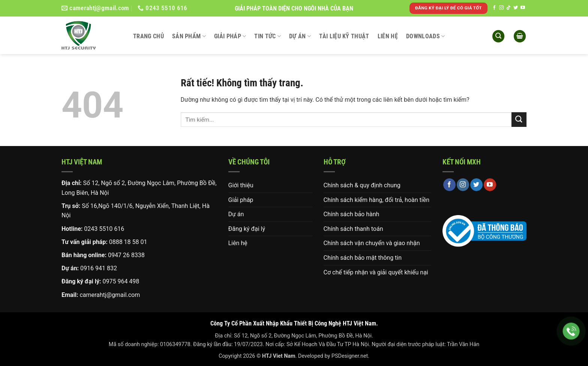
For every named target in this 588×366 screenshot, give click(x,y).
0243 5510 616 (104, 229)
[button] (498, 36)
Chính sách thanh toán (353, 229)
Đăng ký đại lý (247, 229)
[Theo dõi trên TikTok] (508, 8)
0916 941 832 (99, 268)
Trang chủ (148, 36)
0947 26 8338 (126, 255)
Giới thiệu (241, 185)
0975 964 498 (121, 281)
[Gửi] (519, 120)
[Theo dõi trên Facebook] (494, 8)
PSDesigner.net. (350, 356)
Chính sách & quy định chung (362, 185)
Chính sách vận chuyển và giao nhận (372, 243)
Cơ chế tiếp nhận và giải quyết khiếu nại (376, 272)
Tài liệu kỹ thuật (344, 36)
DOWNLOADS (425, 36)
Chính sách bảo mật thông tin (363, 258)
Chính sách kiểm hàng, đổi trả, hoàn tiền (376, 200)
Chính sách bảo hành (352, 214)
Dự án (300, 36)
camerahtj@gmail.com (110, 295)
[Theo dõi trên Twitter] (516, 8)
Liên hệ (388, 36)
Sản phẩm (189, 36)
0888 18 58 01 (128, 242)
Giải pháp (230, 36)
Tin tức (268, 36)
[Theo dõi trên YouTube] (523, 8)
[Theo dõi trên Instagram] (501, 8)
